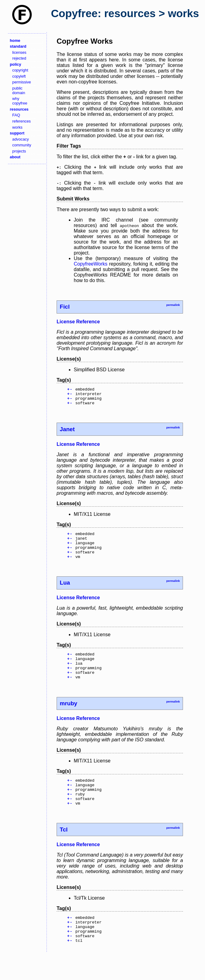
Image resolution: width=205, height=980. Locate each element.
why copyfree (20, 101)
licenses (19, 52)
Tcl (64, 850)
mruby (68, 718)
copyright (20, 70)
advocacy (20, 139)
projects (19, 151)
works (17, 127)
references (21, 121)
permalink (173, 305)
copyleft (19, 76)
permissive (22, 82)
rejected (19, 58)
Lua (65, 592)
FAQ (16, 115)
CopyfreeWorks (91, 264)
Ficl (65, 307)
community (22, 145)
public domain (19, 90)
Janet (67, 433)
